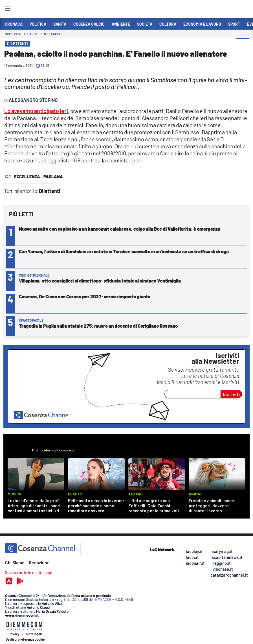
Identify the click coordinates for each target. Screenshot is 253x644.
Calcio (33, 34)
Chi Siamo (15, 562)
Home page (13, 34)
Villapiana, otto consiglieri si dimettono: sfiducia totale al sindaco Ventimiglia (100, 281)
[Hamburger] (7, 10)
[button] (242, 45)
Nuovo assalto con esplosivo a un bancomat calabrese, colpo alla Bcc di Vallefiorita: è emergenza (120, 229)
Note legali (34, 634)
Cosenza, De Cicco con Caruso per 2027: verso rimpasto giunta (85, 296)
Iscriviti (231, 394)
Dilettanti (53, 34)
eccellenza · (28, 177)
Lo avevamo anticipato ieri (36, 111)
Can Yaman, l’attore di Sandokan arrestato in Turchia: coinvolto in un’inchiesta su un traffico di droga (124, 251)
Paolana (53, 177)
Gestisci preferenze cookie (25, 639)
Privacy (14, 634)
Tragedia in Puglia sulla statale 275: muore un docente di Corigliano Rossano (98, 326)
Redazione (39, 562)
